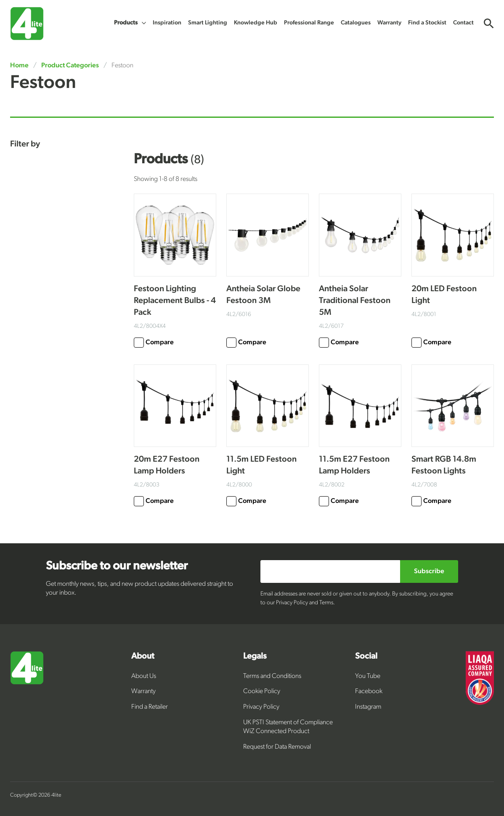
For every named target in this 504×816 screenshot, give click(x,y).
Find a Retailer (150, 707)
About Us (144, 676)
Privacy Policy (261, 707)
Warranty (143, 691)
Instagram (368, 707)
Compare (154, 343)
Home (20, 66)
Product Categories (70, 66)
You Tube (368, 676)
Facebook (369, 691)
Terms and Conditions (272, 676)
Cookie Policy (262, 691)
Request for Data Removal (277, 747)
